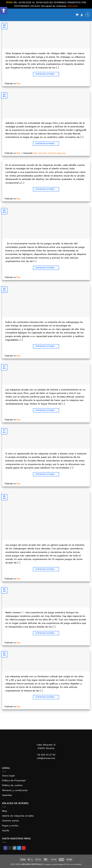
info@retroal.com (46, 758)
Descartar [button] (73, 6)
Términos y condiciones (15, 790)
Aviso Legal (8, 776)
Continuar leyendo (46, 74)
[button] (4, 11)
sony (64, 153)
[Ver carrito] (77, 15)
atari (35, 153)
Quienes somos (10, 821)
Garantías (7, 795)
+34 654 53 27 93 (46, 755)
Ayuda (6, 830)
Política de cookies (12, 785)
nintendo (51, 153)
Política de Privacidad (14, 781)
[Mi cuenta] (82, 15)
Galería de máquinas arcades (18, 816)
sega (58, 153)
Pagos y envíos (10, 826)
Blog (18, 84)
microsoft (42, 153)
